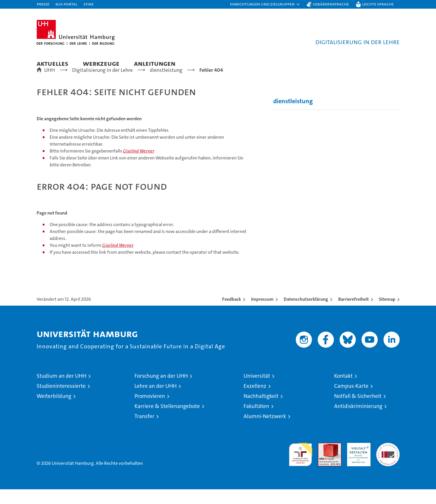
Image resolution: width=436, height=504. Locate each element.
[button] (265, 4)
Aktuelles (53, 63)
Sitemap (387, 314)
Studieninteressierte (61, 401)
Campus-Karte (351, 401)
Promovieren (150, 411)
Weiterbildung (54, 411)
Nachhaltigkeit (261, 411)
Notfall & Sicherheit (358, 411)
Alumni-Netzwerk (265, 431)
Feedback (232, 314)
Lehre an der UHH (156, 401)
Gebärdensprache (331, 4)
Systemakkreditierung (388, 461)
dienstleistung (293, 116)
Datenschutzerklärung (306, 314)
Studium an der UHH (61, 391)
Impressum (262, 314)
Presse (43, 4)
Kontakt (343, 391)
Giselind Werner (139, 166)
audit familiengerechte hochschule (301, 467)
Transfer (144, 431)
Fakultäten (256, 421)
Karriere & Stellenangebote (167, 421)
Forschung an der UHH (161, 391)
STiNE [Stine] (88, 4)
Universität (257, 391)
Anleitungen (155, 63)
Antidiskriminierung (358, 421)
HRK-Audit (357, 461)
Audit (323, 461)
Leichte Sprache (378, 4)
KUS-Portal (66, 4)
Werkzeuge (101, 63)
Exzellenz (255, 401)
